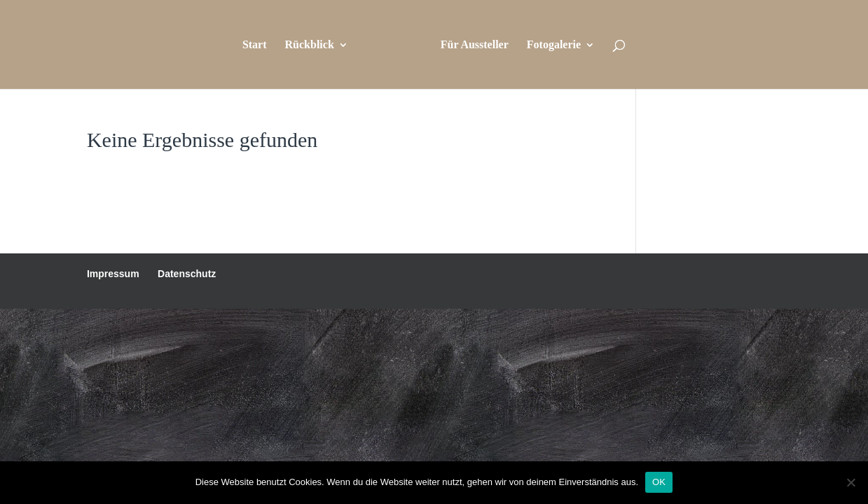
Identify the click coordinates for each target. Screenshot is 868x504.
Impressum (113, 274)
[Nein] (850, 482)
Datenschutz (187, 274)
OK (659, 482)
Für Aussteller (475, 45)
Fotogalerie (554, 45)
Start (255, 45)
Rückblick (310, 45)
